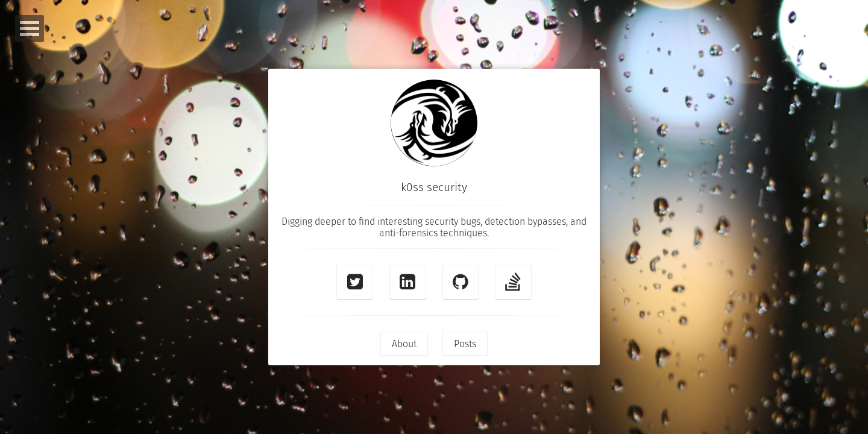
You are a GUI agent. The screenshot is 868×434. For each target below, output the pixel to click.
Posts (465, 344)
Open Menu (30, 29)
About (404, 344)
